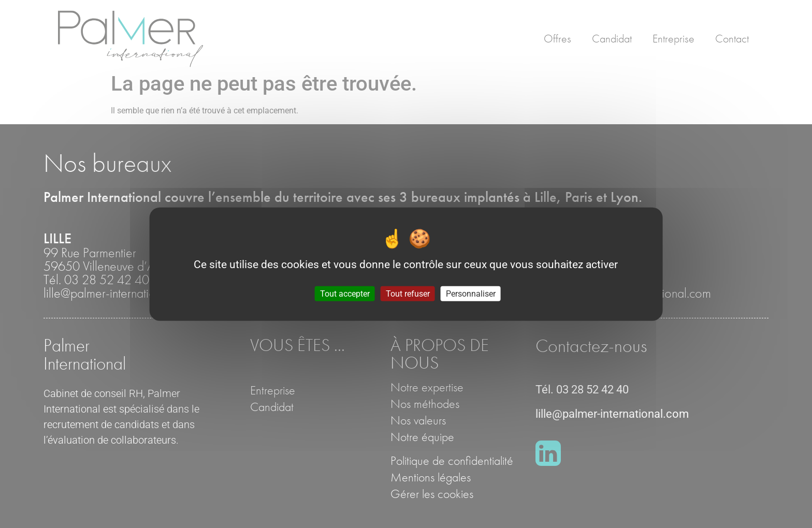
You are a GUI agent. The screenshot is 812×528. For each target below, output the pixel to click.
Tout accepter (345, 293)
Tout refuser (408, 293)
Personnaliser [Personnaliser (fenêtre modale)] (471, 293)
